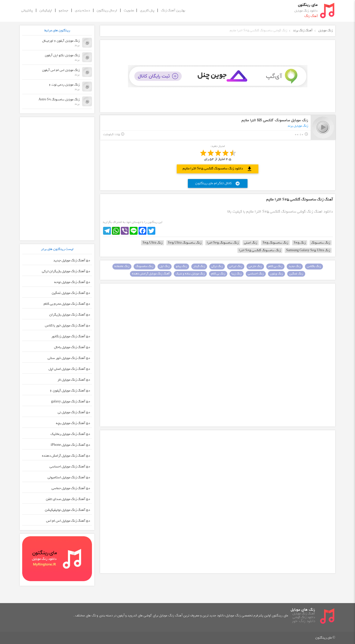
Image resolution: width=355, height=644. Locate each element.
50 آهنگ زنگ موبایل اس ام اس (68, 521)
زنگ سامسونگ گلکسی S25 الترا (260, 250)
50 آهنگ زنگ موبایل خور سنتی (69, 358)
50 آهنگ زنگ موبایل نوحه (72, 282)
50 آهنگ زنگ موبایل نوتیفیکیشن (68, 510)
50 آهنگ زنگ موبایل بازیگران (70, 315)
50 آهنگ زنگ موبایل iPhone (71, 445)
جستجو (63, 10)
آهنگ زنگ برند (303, 30)
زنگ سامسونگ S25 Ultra (185, 243)
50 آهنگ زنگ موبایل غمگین (71, 293)
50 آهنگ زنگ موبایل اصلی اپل (70, 369)
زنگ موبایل (326, 30)
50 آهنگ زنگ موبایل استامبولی (69, 477)
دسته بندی (82, 10)
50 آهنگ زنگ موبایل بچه (73, 423)
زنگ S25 (300, 243)
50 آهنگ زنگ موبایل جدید (72, 260)
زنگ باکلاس (314, 266)
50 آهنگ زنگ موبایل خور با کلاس (68, 326)
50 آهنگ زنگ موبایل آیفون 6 (70, 391)
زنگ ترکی (217, 266)
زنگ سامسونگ (321, 243)
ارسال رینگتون (107, 10)
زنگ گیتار (199, 266)
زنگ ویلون (276, 274)
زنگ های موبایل (303, 610)
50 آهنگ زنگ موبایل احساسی (70, 467)
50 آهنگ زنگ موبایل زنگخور (71, 336)
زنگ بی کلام (275, 266)
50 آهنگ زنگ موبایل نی (74, 412)
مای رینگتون (308, 5)
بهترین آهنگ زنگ (173, 10)
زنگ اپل (165, 266)
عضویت (129, 10)
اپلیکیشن (46, 10)
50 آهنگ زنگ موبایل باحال (72, 347)
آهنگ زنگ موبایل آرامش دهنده (151, 274)
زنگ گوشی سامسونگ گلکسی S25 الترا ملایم (258, 30)
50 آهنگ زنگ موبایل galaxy (71, 402)
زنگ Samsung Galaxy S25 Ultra (308, 250)
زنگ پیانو (181, 266)
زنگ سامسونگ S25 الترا (223, 243)
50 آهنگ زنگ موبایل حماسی (71, 488)
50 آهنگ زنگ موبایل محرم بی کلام (67, 304)
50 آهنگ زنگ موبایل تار (74, 380)
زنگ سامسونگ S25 (275, 243)
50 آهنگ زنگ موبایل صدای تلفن (68, 499)
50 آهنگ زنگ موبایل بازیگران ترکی (66, 271)
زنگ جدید (295, 266)
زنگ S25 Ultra (152, 243)
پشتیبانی (27, 10)
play (323, 127)
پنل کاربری (147, 10)
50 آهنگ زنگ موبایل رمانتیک (71, 434)
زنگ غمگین (296, 274)
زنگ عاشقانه (122, 266)
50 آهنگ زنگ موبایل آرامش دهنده (66, 456)
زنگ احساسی (256, 274)
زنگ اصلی (251, 243)
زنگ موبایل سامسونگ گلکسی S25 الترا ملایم (275, 120)
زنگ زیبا (237, 274)
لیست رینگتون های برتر (57, 249)
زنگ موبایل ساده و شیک (190, 274)
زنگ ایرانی (236, 266)
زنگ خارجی (255, 266)
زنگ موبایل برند (298, 126)
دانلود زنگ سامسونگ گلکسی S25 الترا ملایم (218, 169)
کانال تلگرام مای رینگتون (218, 183)
